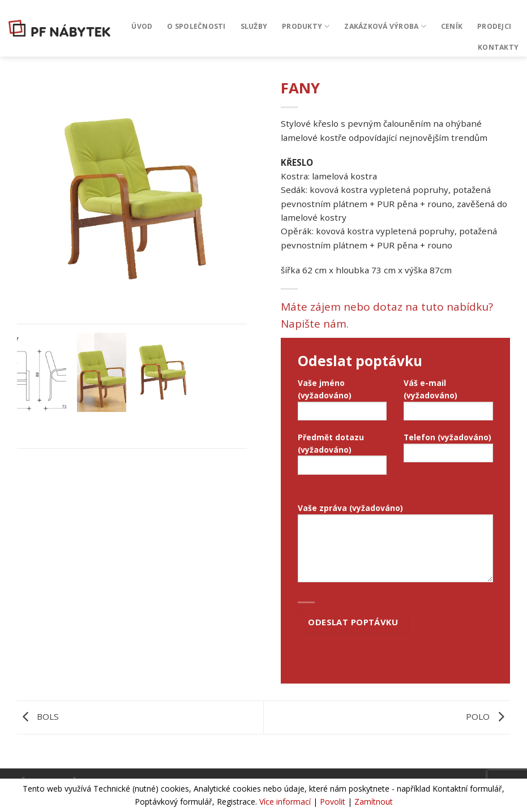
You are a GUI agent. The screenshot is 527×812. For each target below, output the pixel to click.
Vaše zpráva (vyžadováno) (396, 546)
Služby (254, 26)
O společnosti (196, 26)
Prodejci (494, 26)
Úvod (142, 26)
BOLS (38, 716)
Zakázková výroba (385, 26)
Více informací (285, 802)
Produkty (306, 26)
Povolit (333, 802)
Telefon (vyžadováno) (448, 451)
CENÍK (452, 26)
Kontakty (498, 47)
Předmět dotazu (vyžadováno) (342, 457)
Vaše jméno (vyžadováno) (342, 403)
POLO (488, 716)
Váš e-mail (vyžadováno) (448, 403)
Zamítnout (374, 802)
